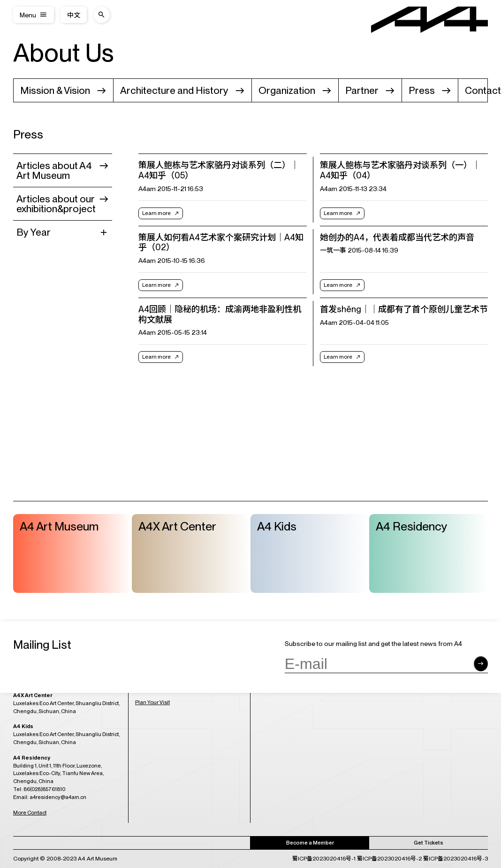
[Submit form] (481, 664)
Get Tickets (429, 842)
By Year (34, 232)
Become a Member (310, 842)
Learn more (156, 213)
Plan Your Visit (152, 702)
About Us (63, 53)
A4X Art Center (177, 526)
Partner (362, 90)
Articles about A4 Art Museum (54, 170)
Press (422, 90)
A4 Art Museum (59, 526)
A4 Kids (277, 526)
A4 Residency (412, 526)
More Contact (30, 812)
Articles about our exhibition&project (56, 204)
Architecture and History (174, 90)
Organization (287, 90)
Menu (28, 15)
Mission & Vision (55, 90)
